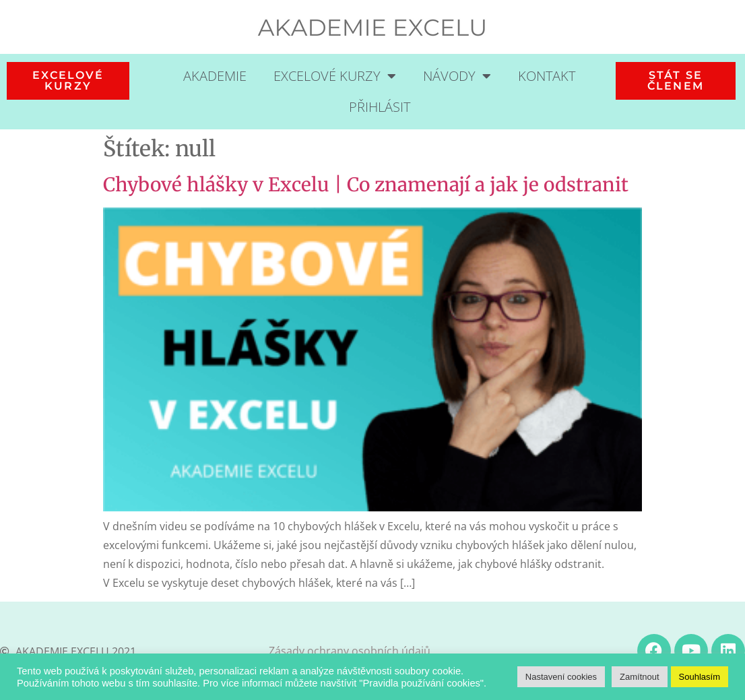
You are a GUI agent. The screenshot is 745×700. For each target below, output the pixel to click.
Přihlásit (380, 107)
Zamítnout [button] (640, 677)
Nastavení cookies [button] (561, 677)
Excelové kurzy (335, 76)
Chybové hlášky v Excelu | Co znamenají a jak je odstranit (366, 185)
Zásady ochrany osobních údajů (350, 651)
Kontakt (547, 76)
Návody (457, 76)
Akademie (215, 76)
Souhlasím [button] (700, 677)
